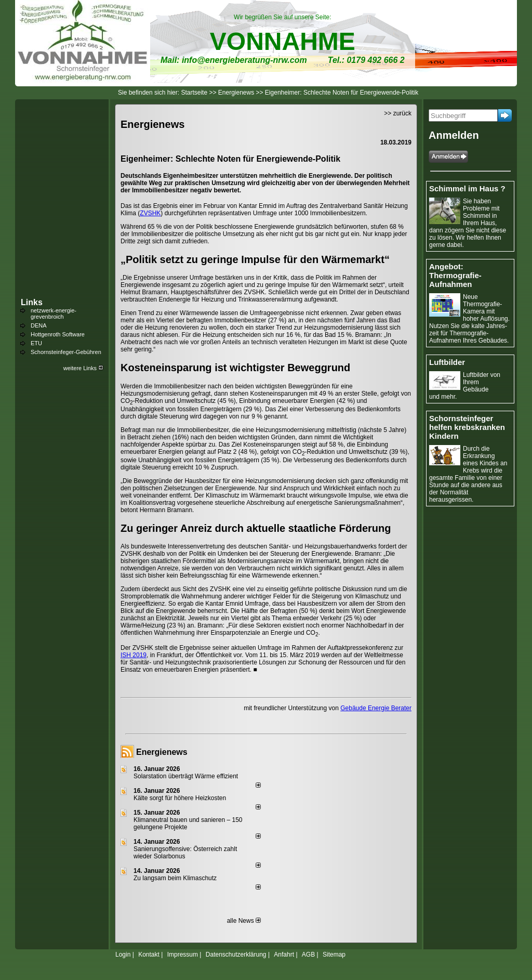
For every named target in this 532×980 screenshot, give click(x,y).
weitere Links (83, 368)
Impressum (183, 955)
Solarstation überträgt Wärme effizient (186, 776)
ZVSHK (150, 213)
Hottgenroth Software (58, 334)
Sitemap (334, 955)
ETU (36, 343)
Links (32, 302)
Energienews (162, 752)
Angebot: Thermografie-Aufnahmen (455, 275)
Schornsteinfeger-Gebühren (66, 352)
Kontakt (149, 955)
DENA (39, 325)
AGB (308, 955)
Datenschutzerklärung (236, 955)
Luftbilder (447, 362)
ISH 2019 (134, 655)
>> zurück (398, 113)
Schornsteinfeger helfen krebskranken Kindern (467, 427)
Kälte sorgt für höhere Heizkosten (181, 798)
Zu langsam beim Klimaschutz (175, 878)
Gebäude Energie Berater (376, 708)
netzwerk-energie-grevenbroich (54, 313)
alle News (244, 921)
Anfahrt (284, 955)
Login (123, 955)
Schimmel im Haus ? (467, 188)
